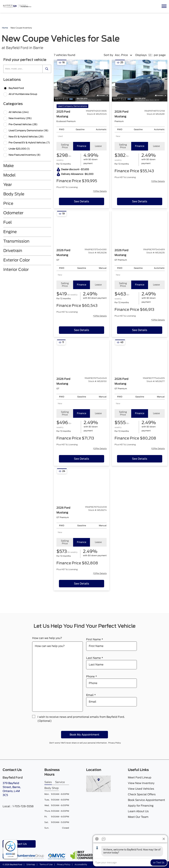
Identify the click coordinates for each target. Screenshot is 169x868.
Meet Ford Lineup (140, 778)
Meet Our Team (138, 817)
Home (5, 28)
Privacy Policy (116, 743)
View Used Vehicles (141, 789)
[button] (164, 6)
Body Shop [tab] (52, 788)
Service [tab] (60, 782)
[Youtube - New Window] (11, 834)
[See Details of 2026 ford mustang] (140, 201)
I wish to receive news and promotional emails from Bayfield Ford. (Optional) (81, 719)
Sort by (108, 55)
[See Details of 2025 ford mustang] (82, 201)
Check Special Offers (142, 794)
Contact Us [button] (19, 844)
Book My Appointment (84, 735)
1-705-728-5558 (23, 806)
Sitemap (31, 865)
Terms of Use (46, 865)
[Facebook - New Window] (5, 834)
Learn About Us (138, 811)
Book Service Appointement (146, 800)
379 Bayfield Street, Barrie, (14, 791)
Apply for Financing (141, 806)
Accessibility (81, 865)
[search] (47, 69)
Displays (141, 55)
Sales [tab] (48, 782)
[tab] (65, 146)
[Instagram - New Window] (16, 834)
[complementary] (10, 849)
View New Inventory (141, 783)
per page (160, 55)
